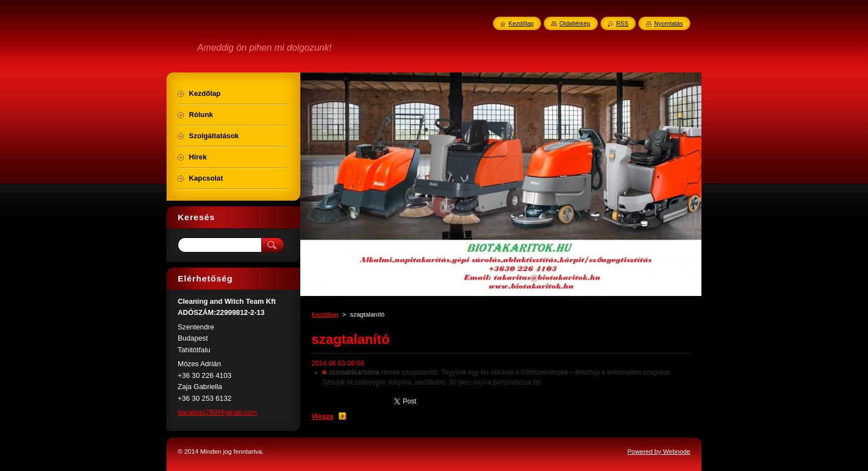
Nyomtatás (669, 23)
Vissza (323, 416)
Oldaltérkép (575, 23)
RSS (622, 23)
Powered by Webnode (659, 451)
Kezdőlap (325, 314)
